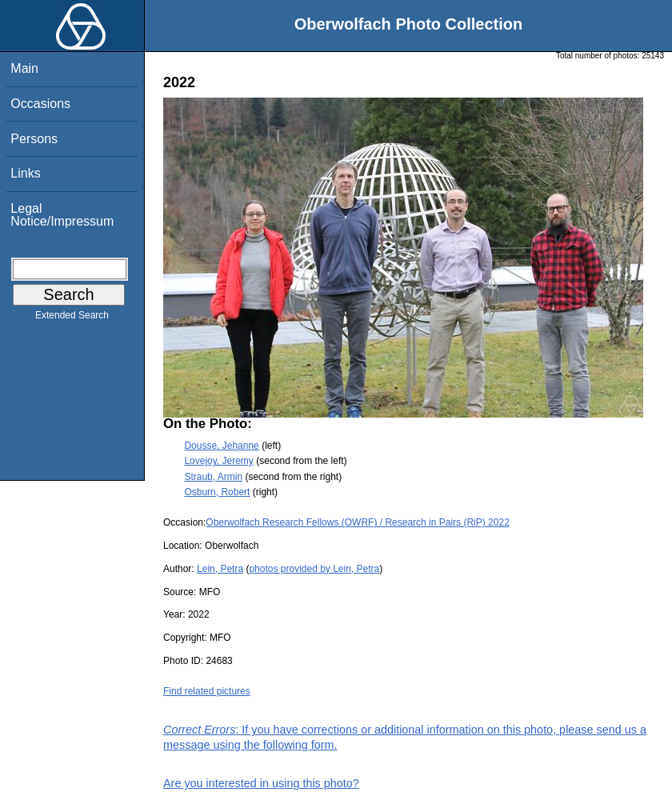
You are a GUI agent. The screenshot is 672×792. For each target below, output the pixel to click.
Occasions (40, 104)
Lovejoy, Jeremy (218, 461)
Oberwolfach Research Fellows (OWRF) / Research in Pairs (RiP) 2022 (357, 522)
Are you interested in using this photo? (261, 783)
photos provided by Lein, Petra (314, 569)
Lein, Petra (220, 569)
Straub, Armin (213, 477)
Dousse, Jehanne (221, 446)
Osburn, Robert (217, 492)
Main (24, 68)
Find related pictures (207, 691)
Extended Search (72, 318)
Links (25, 173)
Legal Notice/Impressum (62, 215)
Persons (34, 139)
